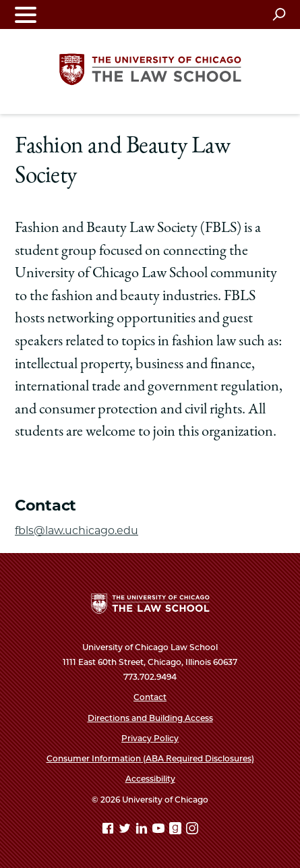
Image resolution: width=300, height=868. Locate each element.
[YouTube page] (160, 831)
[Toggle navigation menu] (26, 15)
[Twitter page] (126, 831)
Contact (150, 697)
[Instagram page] (192, 831)
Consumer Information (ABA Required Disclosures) (150, 758)
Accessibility (150, 779)
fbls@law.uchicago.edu (77, 530)
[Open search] (279, 14)
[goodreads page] (177, 831)
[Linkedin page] (143, 831)
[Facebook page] (109, 831)
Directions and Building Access (150, 718)
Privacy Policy (150, 738)
